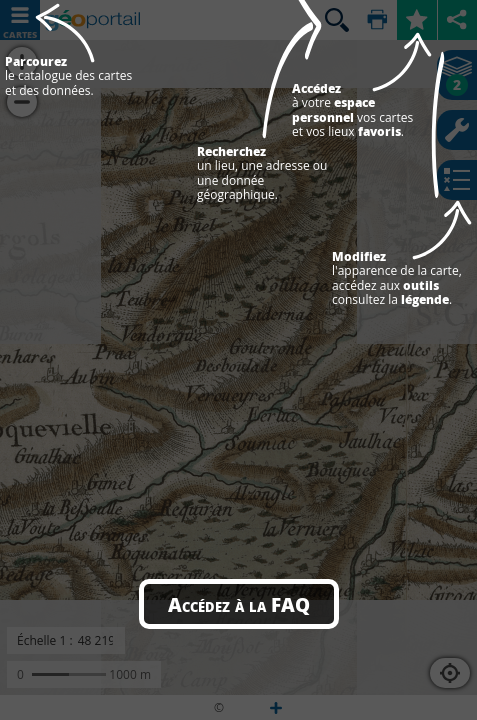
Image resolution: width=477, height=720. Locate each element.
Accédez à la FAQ (239, 604)
